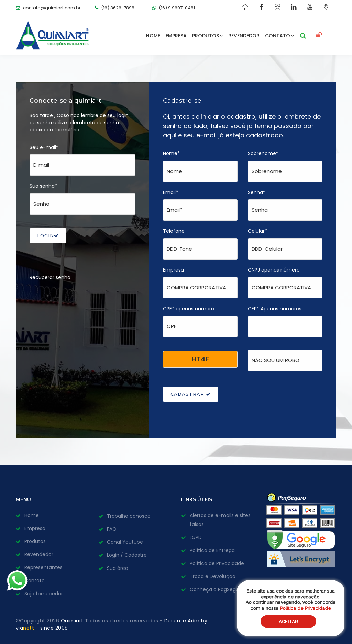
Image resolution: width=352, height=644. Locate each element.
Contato (280, 36)
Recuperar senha (50, 277)
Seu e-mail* (44, 147)
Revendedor (244, 36)
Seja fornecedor (44, 594)
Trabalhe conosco (129, 516)
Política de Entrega (212, 550)
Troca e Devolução (213, 576)
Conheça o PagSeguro (217, 589)
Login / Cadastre (127, 555)
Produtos (208, 36)
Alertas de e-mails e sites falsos (220, 520)
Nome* (171, 153)
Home (153, 36)
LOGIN (48, 235)
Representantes (43, 567)
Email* (170, 192)
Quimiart (73, 621)
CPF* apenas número (189, 309)
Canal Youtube (125, 542)
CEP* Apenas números (275, 309)
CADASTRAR (191, 394)
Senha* (257, 192)
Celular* (257, 231)
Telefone (174, 231)
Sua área (118, 568)
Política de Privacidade (217, 563)
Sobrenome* (263, 153)
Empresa (177, 36)
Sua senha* (43, 186)
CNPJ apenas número (274, 270)
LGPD (196, 537)
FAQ (112, 529)
